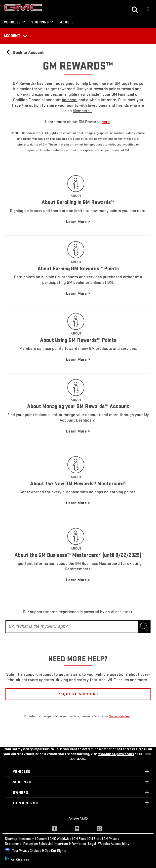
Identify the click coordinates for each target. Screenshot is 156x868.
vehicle (94, 94)
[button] (28, 83)
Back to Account (25, 52)
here (106, 122)
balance (70, 100)
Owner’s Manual (120, 716)
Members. (82, 111)
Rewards (28, 83)
